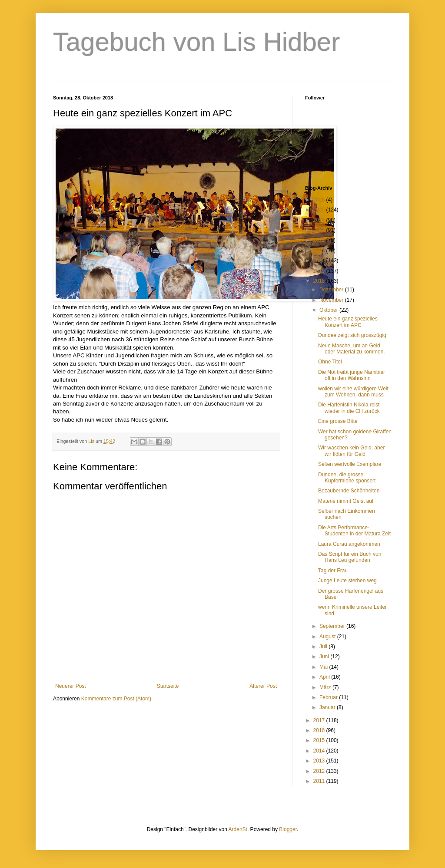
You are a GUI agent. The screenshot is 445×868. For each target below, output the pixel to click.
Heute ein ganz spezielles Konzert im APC (348, 322)
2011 (320, 781)
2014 (320, 751)
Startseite (168, 686)
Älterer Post (263, 686)
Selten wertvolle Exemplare (350, 464)
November (332, 300)
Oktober (329, 310)
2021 (320, 251)
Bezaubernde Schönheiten (349, 491)
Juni (325, 657)
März (326, 687)
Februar (329, 697)
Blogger (288, 829)
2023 (320, 230)
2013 (320, 761)
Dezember (332, 290)
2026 (320, 200)
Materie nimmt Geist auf (346, 501)
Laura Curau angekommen (349, 544)
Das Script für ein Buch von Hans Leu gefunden (350, 557)
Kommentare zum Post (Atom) (116, 699)
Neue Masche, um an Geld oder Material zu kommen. (352, 349)
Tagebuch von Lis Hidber (196, 42)
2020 (320, 261)
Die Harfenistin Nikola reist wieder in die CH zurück (349, 408)
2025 (320, 210)
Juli (324, 647)
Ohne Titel (330, 362)
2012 (320, 771)
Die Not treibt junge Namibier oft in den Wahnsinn (352, 375)
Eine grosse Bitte (338, 421)
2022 (320, 240)
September (333, 626)
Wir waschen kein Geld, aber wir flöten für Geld (351, 451)
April (325, 677)
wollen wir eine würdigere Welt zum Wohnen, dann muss (353, 392)
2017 (320, 720)
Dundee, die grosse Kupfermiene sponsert (347, 478)
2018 (320, 281)
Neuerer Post (71, 686)
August (328, 637)
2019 (320, 271)
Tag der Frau (333, 571)
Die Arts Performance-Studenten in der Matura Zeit (354, 531)
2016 (320, 730)
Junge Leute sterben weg (347, 581)
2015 (320, 740)
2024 (320, 220)
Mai (324, 667)
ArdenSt (238, 829)
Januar (328, 707)
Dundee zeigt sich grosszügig (352, 335)
